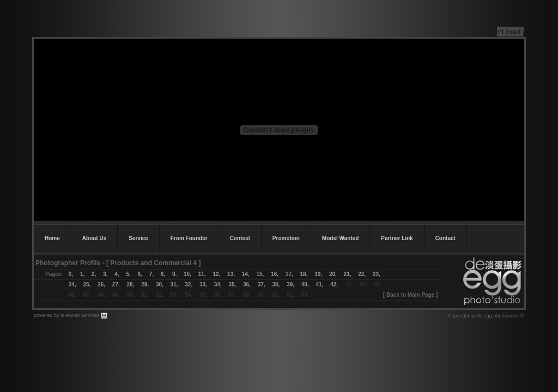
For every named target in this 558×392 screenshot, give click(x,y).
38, (276, 284)
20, (333, 274)
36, (247, 284)
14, (246, 274)
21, (344, 274)
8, (163, 274)
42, (334, 284)
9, (174, 274)
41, (319, 284)
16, (275, 274)
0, (71, 274)
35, (232, 284)
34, (218, 284)
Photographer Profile (68, 263)
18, (308, 274)
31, (174, 284)
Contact (445, 238)
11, (202, 274)
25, (87, 284)
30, (160, 284)
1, (82, 274)
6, (140, 274)
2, (90, 274)
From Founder (189, 238)
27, (116, 284)
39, (290, 284)
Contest (240, 238)
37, (262, 284)
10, (187, 274)
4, (113, 274)
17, (289, 274)
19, (318, 274)
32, (189, 284)
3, (105, 274)
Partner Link (397, 238)
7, (151, 274)
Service (138, 238)
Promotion (286, 238)
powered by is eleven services (67, 315)
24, (72, 284)
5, (128, 274)
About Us (94, 238)
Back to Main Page (410, 295)
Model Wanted (340, 238)
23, (377, 274)
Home (52, 238)
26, (101, 284)
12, (216, 274)
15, (260, 274)
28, (131, 284)
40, (305, 284)
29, (145, 284)
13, (231, 274)
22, (362, 274)
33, (203, 284)
